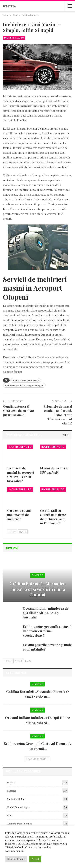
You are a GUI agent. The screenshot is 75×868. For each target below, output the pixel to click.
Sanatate (11, 791)
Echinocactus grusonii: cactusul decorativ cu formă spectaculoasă (47, 631)
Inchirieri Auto (14, 38)
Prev (12, 532)
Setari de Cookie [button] (16, 859)
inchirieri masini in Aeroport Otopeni (24, 385)
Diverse (37, 575)
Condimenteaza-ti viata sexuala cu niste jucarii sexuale (18, 411)
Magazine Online (16, 799)
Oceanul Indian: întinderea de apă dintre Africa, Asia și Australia (46, 613)
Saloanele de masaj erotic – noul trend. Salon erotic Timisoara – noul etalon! (58, 415)
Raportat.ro (9, 6)
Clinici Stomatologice (18, 807)
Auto (10, 815)
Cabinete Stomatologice (19, 824)
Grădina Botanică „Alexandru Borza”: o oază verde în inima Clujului (38, 589)
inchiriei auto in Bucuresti (26, 380)
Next (23, 532)
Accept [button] (35, 859)
